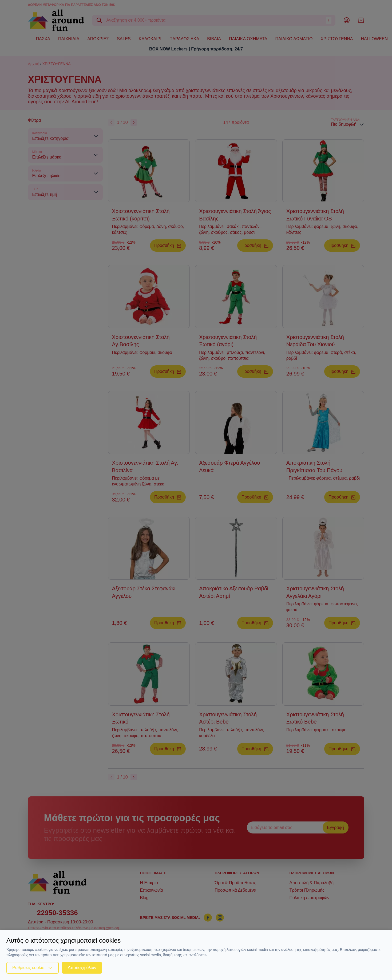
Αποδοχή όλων (82, 968)
